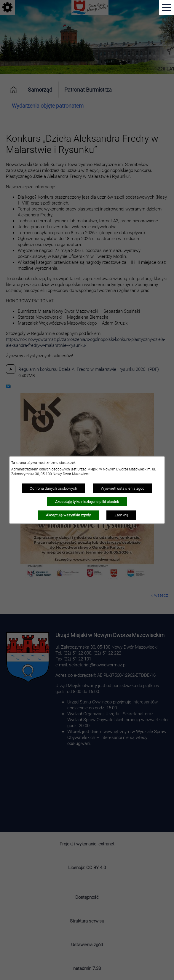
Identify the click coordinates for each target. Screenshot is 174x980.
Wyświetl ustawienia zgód (123, 488)
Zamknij (121, 515)
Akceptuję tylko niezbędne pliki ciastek (87, 502)
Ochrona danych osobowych (53, 488)
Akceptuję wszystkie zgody (68, 515)
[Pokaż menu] (167, 7)
